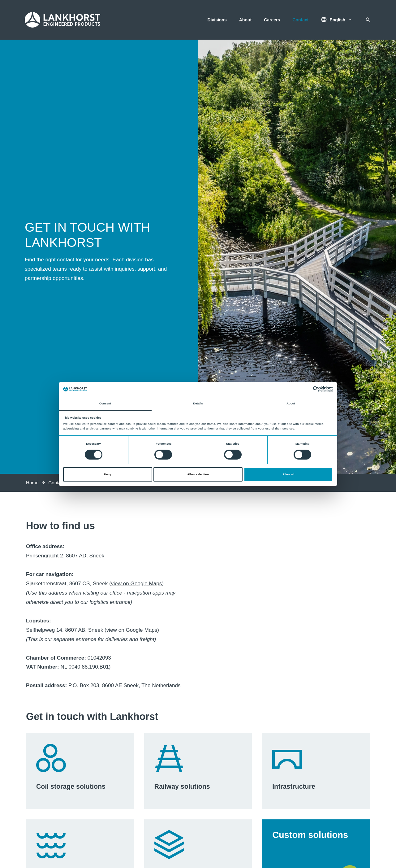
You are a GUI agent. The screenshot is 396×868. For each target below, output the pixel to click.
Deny (108, 474)
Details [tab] (198, 403)
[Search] (368, 20)
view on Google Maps (137, 584)
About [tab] (291, 403)
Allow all (288, 474)
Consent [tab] (105, 403)
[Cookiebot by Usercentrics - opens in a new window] (306, 389)
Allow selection (198, 474)
